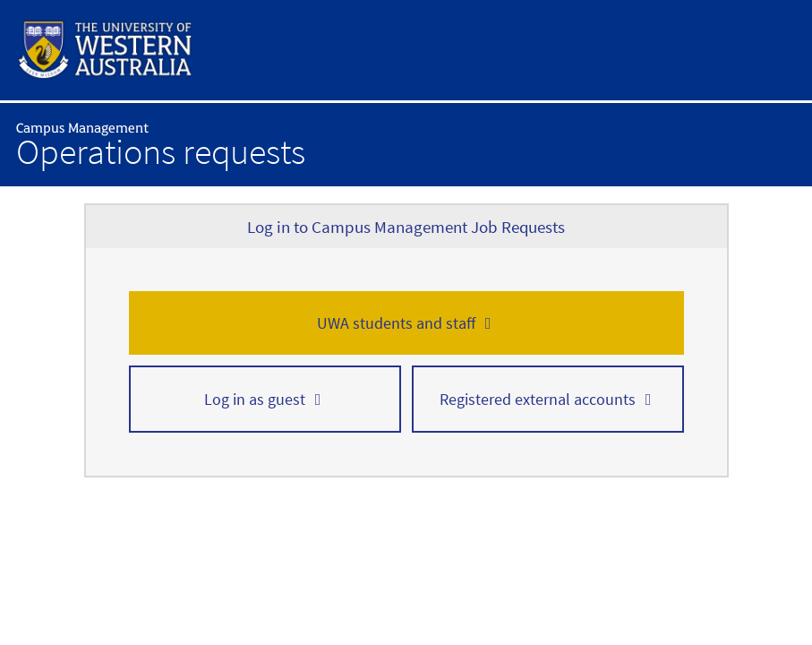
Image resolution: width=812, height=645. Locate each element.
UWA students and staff (396, 323)
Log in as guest (255, 399)
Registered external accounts (538, 399)
